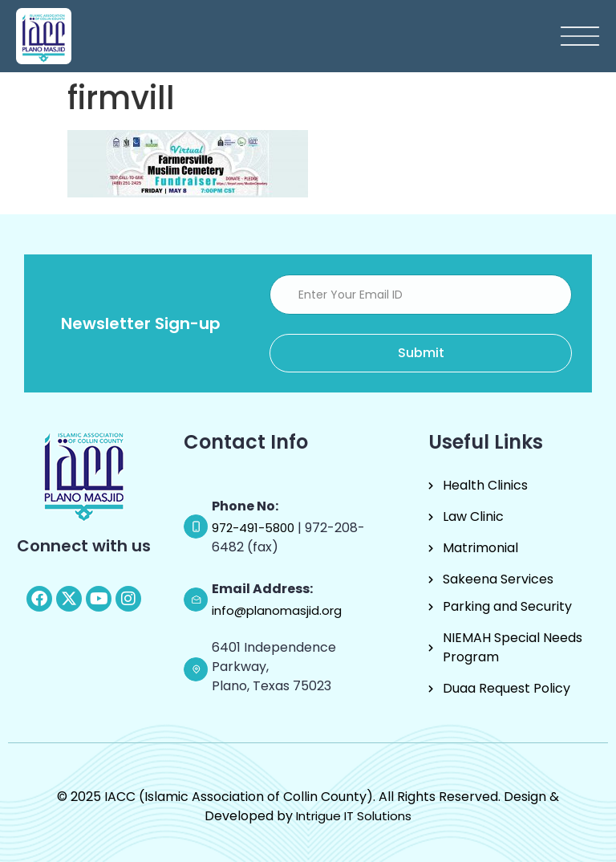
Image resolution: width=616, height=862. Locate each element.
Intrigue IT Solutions (354, 816)
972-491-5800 (255, 528)
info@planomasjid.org (277, 610)
